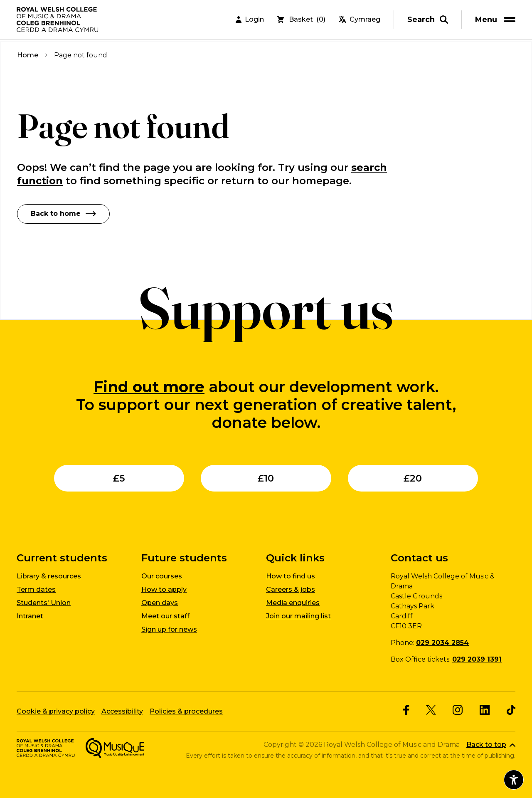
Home (28, 55)
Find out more (149, 386)
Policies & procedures (186, 711)
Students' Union (44, 603)
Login (250, 21)
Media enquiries (293, 603)
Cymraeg (360, 21)
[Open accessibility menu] (514, 780)
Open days (160, 603)
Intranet (30, 616)
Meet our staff (165, 616)
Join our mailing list (298, 616)
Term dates (36, 589)
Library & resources (49, 576)
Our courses (162, 576)
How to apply (164, 589)
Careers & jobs (291, 589)
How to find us (291, 576)
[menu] (497, 21)
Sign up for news (169, 629)
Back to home (63, 214)
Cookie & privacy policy (56, 711)
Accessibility (122, 711)
